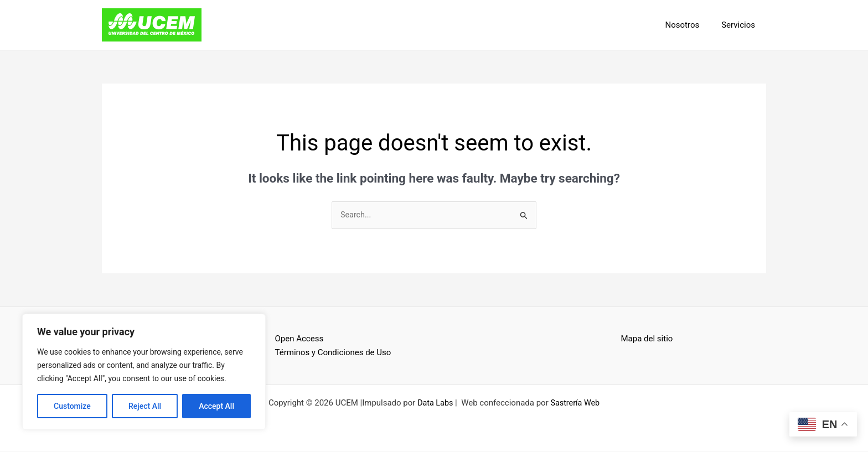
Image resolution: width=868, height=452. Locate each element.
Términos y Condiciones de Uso (333, 353)
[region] (144, 372)
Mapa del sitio (647, 339)
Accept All (216, 406)
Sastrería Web (576, 403)
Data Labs (434, 403)
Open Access (299, 339)
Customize (72, 406)
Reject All (145, 406)
